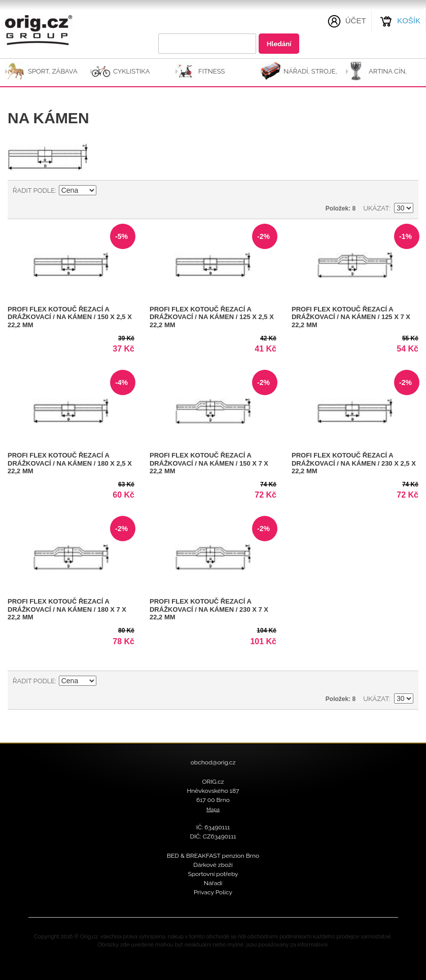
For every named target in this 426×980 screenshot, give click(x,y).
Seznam (406, 191)
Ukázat (376, 208)
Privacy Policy (213, 892)
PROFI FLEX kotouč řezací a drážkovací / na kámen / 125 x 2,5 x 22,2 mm (212, 317)
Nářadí (213, 883)
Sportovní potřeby (213, 874)
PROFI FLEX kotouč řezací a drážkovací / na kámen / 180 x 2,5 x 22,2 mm (70, 463)
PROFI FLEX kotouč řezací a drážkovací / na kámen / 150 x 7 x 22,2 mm (209, 463)
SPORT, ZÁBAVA (53, 71)
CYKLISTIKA (131, 71)
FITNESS (212, 71)
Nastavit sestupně (105, 191)
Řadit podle (34, 190)
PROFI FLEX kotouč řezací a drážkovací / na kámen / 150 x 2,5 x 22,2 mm (70, 317)
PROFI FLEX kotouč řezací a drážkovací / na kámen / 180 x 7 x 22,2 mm (67, 609)
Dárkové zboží (213, 865)
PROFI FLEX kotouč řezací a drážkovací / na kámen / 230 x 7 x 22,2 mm (209, 609)
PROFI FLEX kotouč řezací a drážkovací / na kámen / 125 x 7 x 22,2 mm (351, 317)
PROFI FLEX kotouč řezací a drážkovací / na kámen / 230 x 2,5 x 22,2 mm (354, 463)
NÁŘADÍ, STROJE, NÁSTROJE (310, 76)
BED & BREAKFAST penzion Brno (213, 856)
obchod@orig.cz (213, 762)
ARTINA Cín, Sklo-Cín (388, 76)
